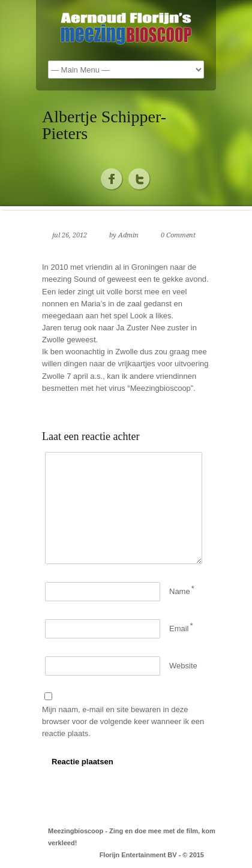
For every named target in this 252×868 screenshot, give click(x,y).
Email (179, 629)
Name (180, 591)
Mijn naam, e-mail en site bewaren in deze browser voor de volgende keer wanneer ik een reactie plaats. (123, 721)
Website (183, 666)
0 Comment (178, 235)
